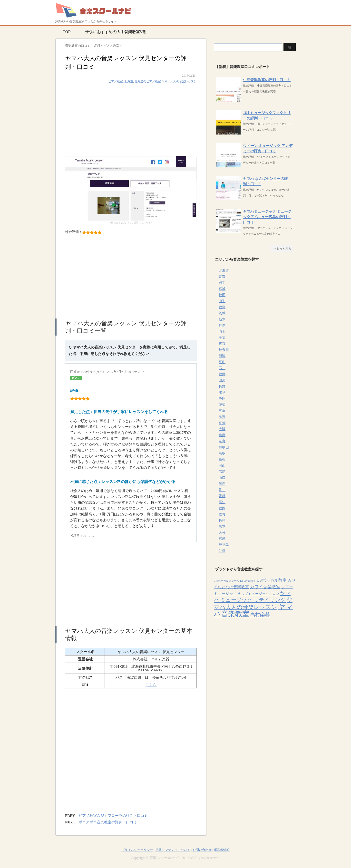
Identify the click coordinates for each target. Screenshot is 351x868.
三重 (222, 411)
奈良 (222, 441)
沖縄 (222, 551)
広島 (222, 472)
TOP (67, 32)
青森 (222, 277)
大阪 (222, 429)
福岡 (222, 508)
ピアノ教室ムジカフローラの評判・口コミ (113, 816)
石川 (222, 368)
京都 (222, 423)
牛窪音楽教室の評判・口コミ (267, 80)
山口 (222, 478)
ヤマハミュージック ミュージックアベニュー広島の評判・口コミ (267, 217)
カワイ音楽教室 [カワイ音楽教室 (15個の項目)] (265, 587)
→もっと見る (282, 249)
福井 (222, 374)
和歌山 (224, 447)
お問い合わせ (202, 850)
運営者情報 (222, 850)
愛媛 (222, 496)
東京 (222, 344)
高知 (222, 502)
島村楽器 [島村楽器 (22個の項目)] (260, 615)
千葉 (222, 338)
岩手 (222, 283)
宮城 (222, 289)
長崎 (222, 520)
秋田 (222, 295)
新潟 (222, 356)
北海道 (129, 81)
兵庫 (222, 435)
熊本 (222, 526)
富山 (222, 362)
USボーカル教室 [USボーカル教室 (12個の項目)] (272, 580)
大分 (222, 533)
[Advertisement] (131, 122)
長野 (222, 386)
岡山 (222, 466)
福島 (222, 307)
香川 (222, 490)
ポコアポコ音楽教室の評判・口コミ (108, 822)
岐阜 (222, 392)
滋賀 (222, 417)
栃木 (222, 319)
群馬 (222, 325)
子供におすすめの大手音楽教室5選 (116, 32)
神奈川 (224, 350)
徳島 (222, 484)
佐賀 (222, 514)
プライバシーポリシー (137, 850)
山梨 (222, 380)
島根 (222, 459)
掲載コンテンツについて (173, 850)
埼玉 (222, 332)
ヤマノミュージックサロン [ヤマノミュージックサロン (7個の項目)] (259, 594)
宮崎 (222, 539)
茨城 (222, 313)
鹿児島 (224, 545)
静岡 (222, 399)
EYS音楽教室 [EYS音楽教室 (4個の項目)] (248, 581)
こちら (151, 685)
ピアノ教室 (116, 81)
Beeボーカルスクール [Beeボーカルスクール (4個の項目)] (227, 581)
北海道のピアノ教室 (148, 81)
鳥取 (222, 453)
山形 (222, 301)
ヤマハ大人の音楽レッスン (179, 81)
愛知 (222, 405)
